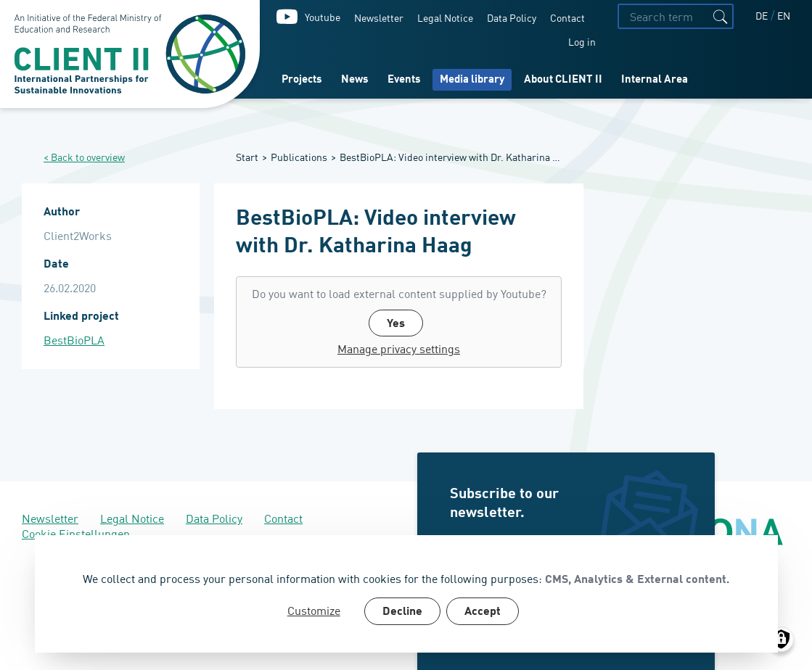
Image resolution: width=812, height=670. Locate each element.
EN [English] (784, 15)
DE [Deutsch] (763, 15)
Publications (299, 156)
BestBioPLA (74, 340)
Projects (302, 80)
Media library (472, 80)
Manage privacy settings (399, 348)
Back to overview (88, 157)
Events (404, 80)
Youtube (323, 16)
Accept (483, 612)
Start (247, 156)
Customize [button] (314, 610)
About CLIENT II (563, 80)
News (355, 80)
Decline (402, 612)
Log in (582, 41)
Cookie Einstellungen (76, 533)
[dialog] (406, 594)
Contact (567, 17)
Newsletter (379, 17)
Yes (396, 324)
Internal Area (655, 80)
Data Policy (512, 17)
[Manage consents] (781, 639)
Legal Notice (445, 17)
